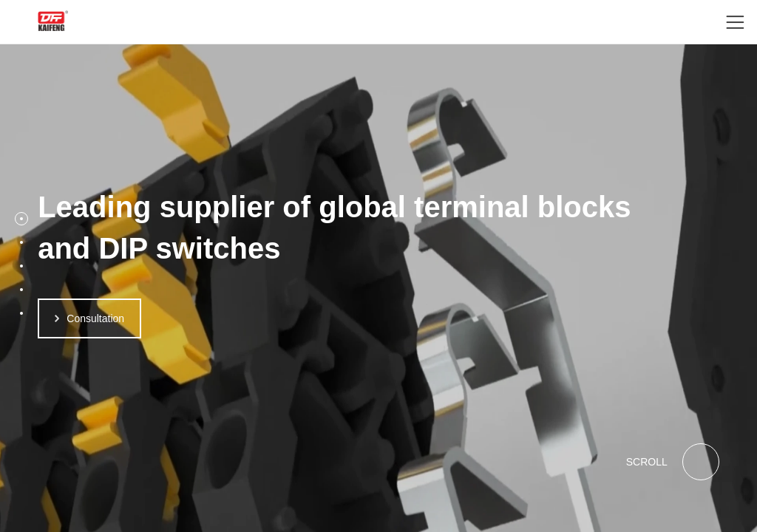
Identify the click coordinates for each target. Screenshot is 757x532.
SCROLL (673, 462)
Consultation (89, 318)
